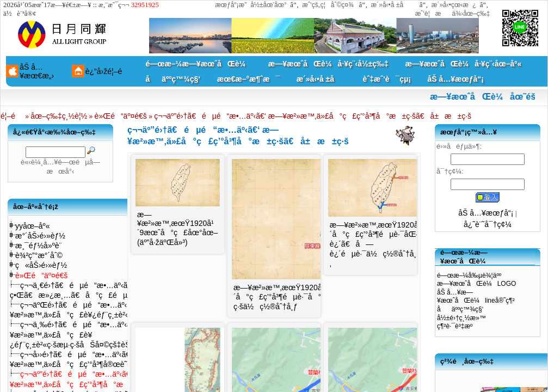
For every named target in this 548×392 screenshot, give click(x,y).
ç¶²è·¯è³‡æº (457, 326)
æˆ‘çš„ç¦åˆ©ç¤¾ (328, 5)
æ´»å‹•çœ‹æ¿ (454, 5)
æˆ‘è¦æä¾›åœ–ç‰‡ (453, 14)
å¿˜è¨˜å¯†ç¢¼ (488, 224)
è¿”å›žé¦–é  (108, 71)
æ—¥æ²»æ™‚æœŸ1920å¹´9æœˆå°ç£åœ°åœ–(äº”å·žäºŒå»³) (177, 228)
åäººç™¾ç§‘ (173, 79)
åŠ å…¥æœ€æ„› (37, 71)
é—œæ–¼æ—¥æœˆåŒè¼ (199, 64)
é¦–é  (12, 116)
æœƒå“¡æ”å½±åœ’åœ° (251, 5)
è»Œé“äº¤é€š (121, 116)
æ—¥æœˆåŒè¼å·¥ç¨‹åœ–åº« (463, 64)
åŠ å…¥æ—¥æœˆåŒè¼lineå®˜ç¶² (476, 297)
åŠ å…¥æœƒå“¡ (455, 79)
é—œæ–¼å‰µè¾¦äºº (469, 275)
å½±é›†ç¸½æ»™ (461, 318)
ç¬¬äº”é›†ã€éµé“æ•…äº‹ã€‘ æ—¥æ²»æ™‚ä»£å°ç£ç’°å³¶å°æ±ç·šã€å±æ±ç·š (313, 116)
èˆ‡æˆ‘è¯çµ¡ (387, 79)
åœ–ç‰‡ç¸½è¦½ (59, 116)
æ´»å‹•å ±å (393, 5)
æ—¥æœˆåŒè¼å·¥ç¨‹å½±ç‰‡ (328, 64)
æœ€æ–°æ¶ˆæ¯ (248, 79)
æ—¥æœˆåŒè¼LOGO (476, 284)
